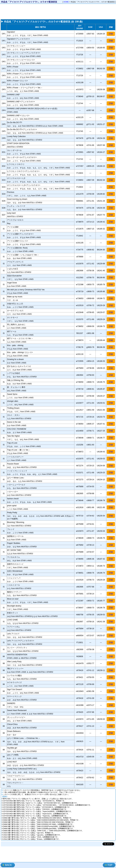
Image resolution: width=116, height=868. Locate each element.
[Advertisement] (58, 12)
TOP (110, 865)
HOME (66, 2)
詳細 (111, 34)
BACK (9, 865)
